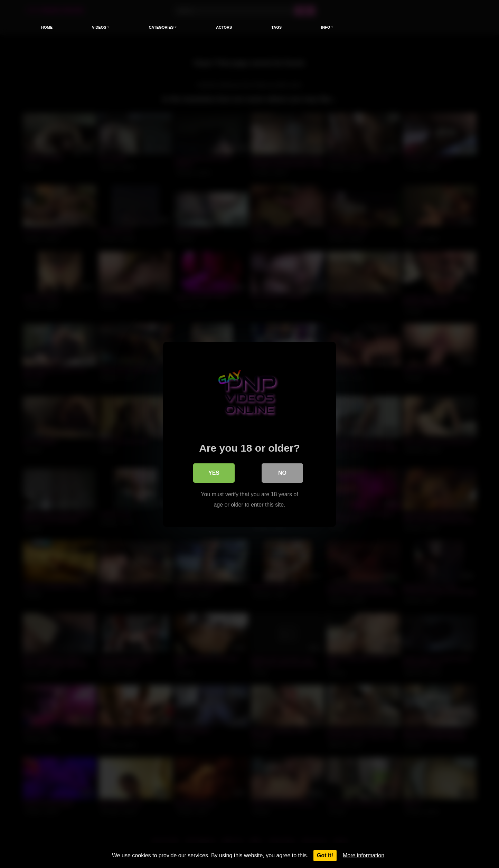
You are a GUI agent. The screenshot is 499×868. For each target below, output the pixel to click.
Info (326, 27)
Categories (161, 27)
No (282, 473)
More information (364, 855)
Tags (276, 27)
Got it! (325, 855)
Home (47, 27)
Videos (99, 27)
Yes (214, 473)
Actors (224, 27)
